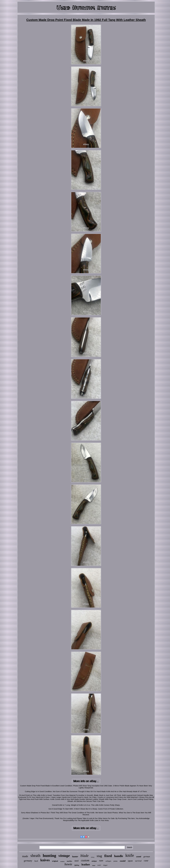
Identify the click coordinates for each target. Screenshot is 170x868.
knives (45, 860)
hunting (49, 856)
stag (99, 856)
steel (77, 861)
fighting (77, 865)
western (62, 861)
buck (36, 861)
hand (94, 865)
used (139, 857)
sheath (35, 856)
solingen (108, 861)
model (99, 865)
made (25, 856)
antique (94, 861)
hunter (75, 857)
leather (86, 864)
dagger (105, 865)
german (147, 857)
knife (130, 855)
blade (85, 856)
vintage (64, 856)
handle (119, 856)
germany (28, 861)
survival (138, 861)
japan (130, 861)
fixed (108, 856)
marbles (69, 861)
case (146, 861)
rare (101, 861)
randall (123, 861)
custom (85, 860)
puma (116, 861)
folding (93, 857)
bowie (68, 864)
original (55, 861)
